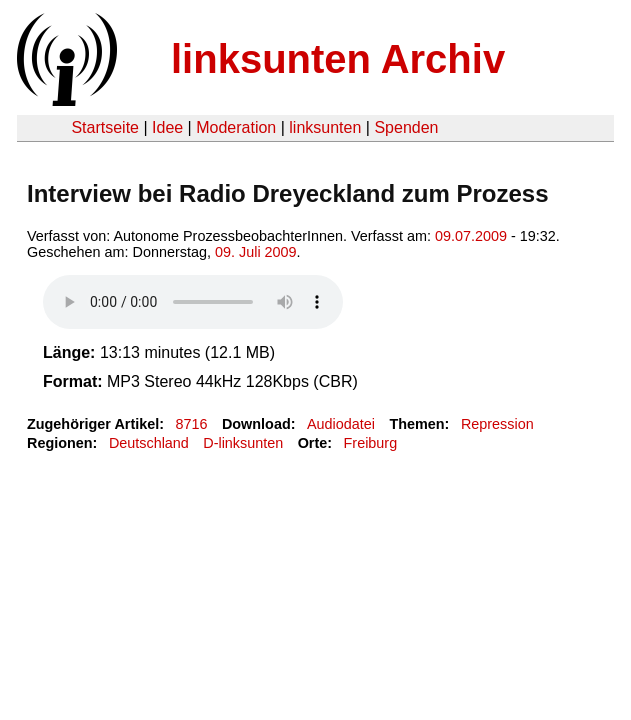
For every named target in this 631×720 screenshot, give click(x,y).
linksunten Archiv (338, 59)
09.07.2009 (471, 236)
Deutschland (149, 443)
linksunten (325, 127)
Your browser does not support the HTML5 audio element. (193, 302)
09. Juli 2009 (256, 252)
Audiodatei (341, 424)
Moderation (236, 127)
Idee (167, 127)
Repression (497, 424)
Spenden (406, 127)
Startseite (105, 127)
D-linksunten (243, 443)
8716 (192, 424)
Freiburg (371, 443)
